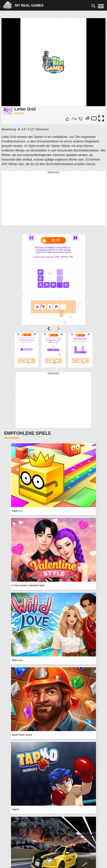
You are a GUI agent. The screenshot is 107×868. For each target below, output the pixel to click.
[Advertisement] (53, 198)
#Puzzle (19, 113)
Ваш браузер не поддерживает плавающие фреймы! (53, 62)
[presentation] (49, 329)
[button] (26, 350)
